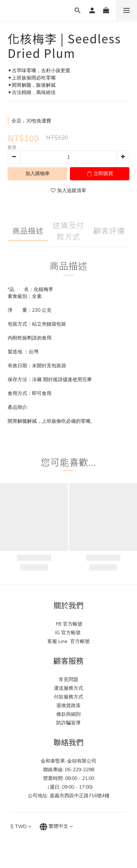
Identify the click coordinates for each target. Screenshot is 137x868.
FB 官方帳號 (68, 624)
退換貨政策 (68, 706)
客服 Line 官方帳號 (68, 641)
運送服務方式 (68, 688)
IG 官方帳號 (69, 633)
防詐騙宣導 (68, 723)
